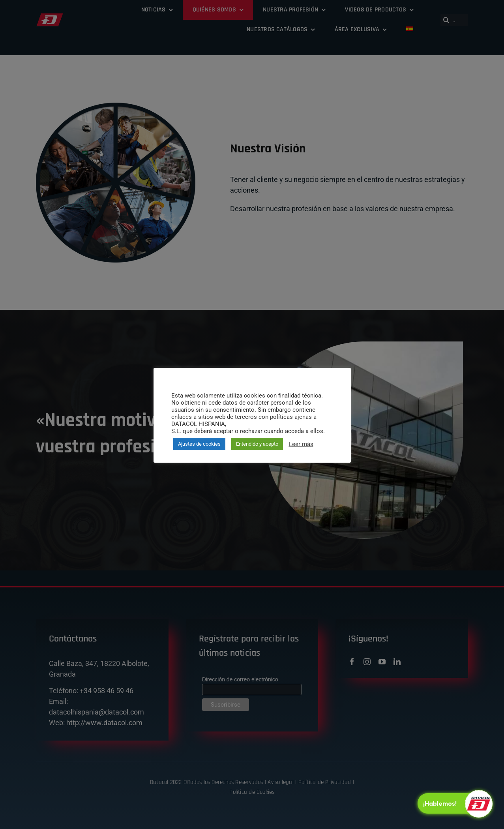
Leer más (301, 444)
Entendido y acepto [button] (257, 444)
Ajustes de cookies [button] (199, 444)
